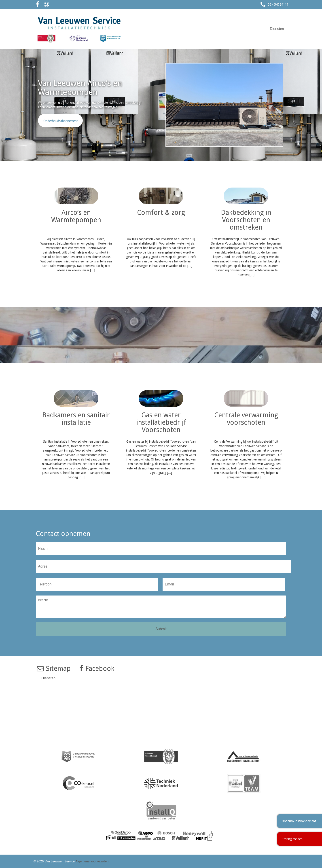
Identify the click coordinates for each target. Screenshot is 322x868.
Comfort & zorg (161, 212)
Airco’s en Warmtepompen (76, 216)
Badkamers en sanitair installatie (76, 419)
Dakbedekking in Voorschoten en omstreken (246, 220)
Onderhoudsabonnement (60, 121)
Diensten (277, 29)
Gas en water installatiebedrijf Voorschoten (161, 422)
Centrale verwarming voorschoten (246, 419)
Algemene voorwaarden (92, 861)
